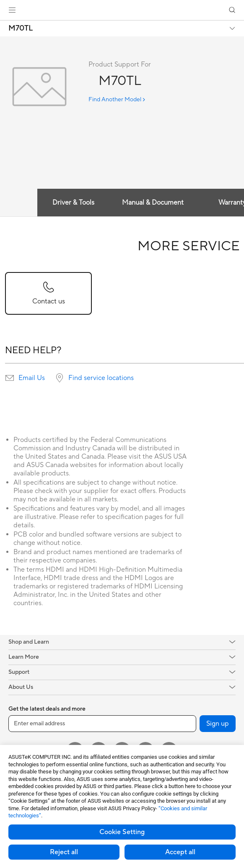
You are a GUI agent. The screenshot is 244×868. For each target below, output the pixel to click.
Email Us (32, 378)
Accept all (180, 852)
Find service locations (101, 378)
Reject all (64, 852)
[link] (122, 10)
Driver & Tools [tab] (73, 203)
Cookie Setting (122, 832)
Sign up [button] (218, 724)
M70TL (21, 28)
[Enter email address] (102, 724)
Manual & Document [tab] (153, 203)
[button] (12, 10)
